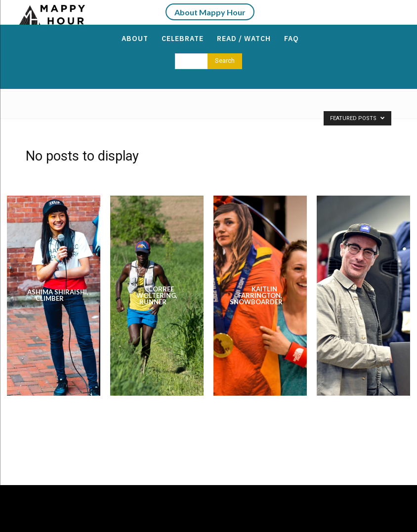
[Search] (225, 61)
